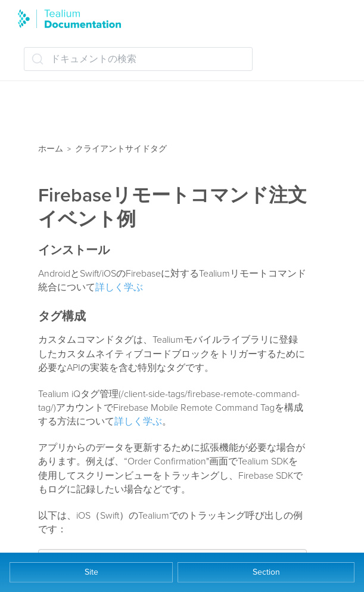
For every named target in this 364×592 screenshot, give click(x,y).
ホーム (51, 149)
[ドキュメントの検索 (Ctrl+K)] (138, 59)
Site (91, 572)
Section (266, 572)
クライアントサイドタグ (121, 149)
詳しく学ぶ (119, 287)
